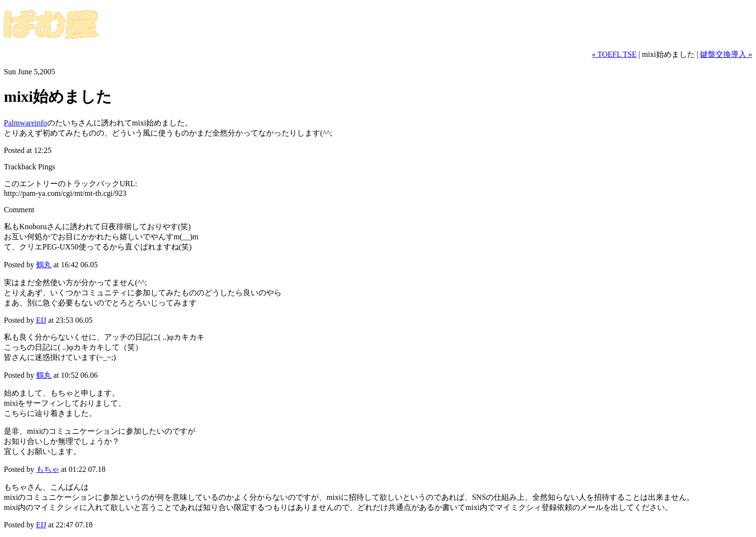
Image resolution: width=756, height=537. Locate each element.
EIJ (41, 320)
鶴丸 (44, 265)
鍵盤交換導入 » (726, 54)
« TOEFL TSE (614, 54)
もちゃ (48, 469)
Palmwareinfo (26, 123)
